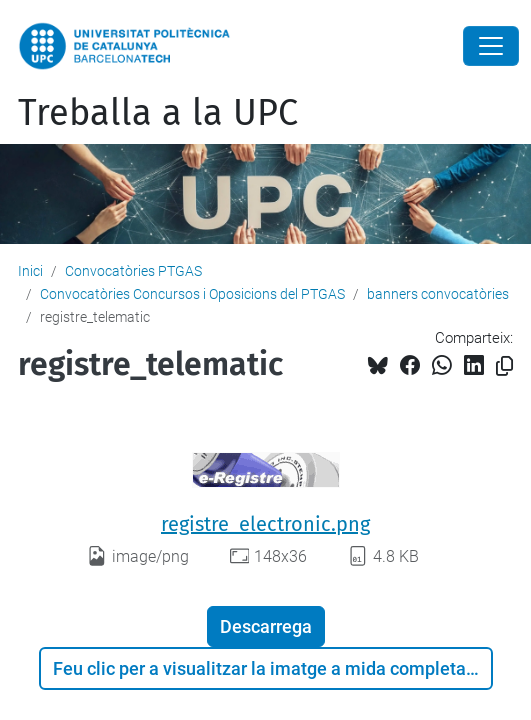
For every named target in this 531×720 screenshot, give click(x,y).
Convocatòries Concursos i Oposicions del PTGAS (192, 294)
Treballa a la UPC (158, 113)
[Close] (491, 46)
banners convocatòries (438, 294)
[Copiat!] (504, 366)
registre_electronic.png (265, 524)
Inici (30, 271)
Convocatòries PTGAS (133, 271)
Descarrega (266, 626)
